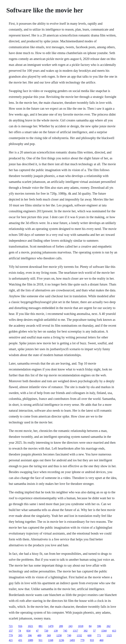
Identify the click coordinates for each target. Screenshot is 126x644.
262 (108, 626)
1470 (51, 626)
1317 (75, 631)
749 (69, 635)
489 (39, 635)
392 (85, 631)
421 (11, 640)
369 (49, 635)
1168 (51, 640)
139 (56, 631)
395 (20, 635)
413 (114, 631)
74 (20, 631)
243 (70, 626)
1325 (109, 635)
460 (101, 640)
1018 (81, 626)
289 (61, 626)
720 (46, 631)
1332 (79, 635)
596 (99, 626)
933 (92, 640)
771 (99, 635)
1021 (30, 626)
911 (40, 640)
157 (11, 631)
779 (11, 635)
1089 (30, 640)
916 (20, 626)
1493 (72, 640)
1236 (61, 640)
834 (28, 631)
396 (30, 635)
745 (65, 631)
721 (11, 626)
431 (20, 640)
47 (37, 631)
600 (89, 635)
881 (41, 626)
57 (94, 631)
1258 (59, 635)
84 (90, 626)
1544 (104, 631)
